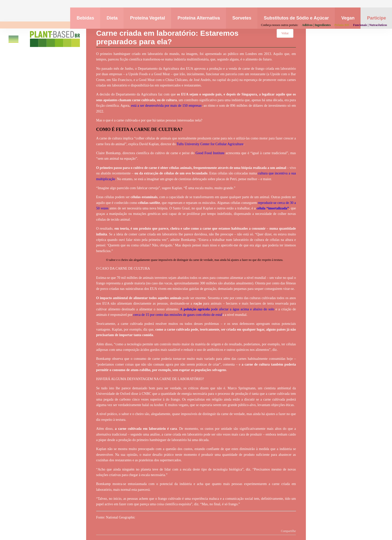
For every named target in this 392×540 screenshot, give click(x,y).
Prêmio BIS (342, 25)
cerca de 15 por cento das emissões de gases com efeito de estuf (178, 315)
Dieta (112, 18)
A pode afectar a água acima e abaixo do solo (227, 309)
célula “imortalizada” (273, 208)
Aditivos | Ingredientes (316, 25)
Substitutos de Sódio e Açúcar (296, 18)
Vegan (348, 18)
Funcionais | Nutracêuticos (370, 25)
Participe (377, 18)
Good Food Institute (210, 153)
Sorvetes (242, 18)
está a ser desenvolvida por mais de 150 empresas (166, 106)
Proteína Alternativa (199, 18)
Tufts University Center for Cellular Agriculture (210, 144)
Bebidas (85, 18)
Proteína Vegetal (148, 18)
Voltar (285, 33)
